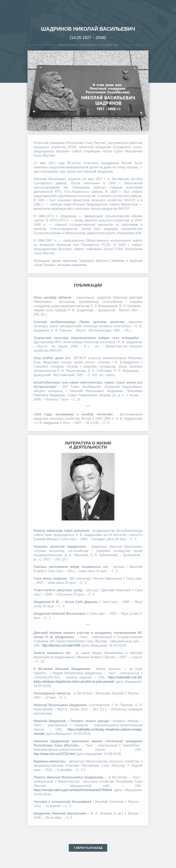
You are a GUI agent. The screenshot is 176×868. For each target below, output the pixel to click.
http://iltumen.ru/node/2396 (61, 645)
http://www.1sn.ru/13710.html (54, 754)
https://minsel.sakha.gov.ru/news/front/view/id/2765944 (73, 790)
